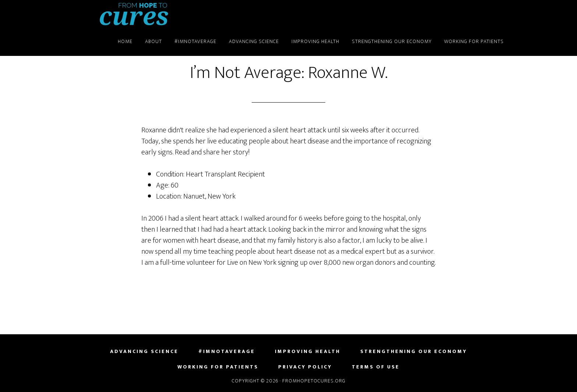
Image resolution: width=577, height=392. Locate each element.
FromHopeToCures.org (134, 14)
